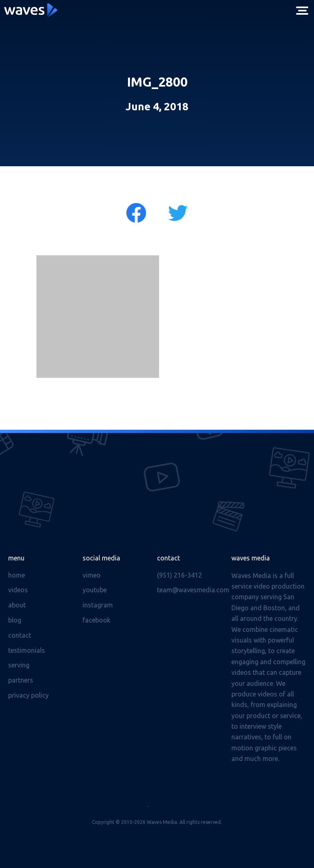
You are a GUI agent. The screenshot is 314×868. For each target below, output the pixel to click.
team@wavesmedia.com (193, 590)
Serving (19, 665)
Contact (20, 635)
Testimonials (27, 650)
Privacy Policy (28, 695)
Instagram (98, 605)
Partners (21, 680)
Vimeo (92, 575)
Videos (18, 590)
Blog (15, 620)
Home (17, 575)
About (17, 605)
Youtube (95, 590)
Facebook (96, 620)
